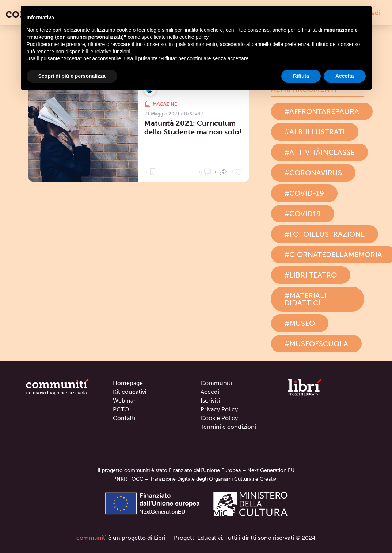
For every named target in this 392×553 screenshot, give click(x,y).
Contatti (124, 418)
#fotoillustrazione (324, 234)
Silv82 (196, 114)
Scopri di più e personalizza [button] (72, 76)
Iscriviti (210, 401)
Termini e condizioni (228, 427)
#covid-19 (304, 193)
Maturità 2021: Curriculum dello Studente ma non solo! (193, 127)
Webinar (124, 401)
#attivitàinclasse (319, 152)
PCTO (121, 409)
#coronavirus (313, 173)
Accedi (210, 392)
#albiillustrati (315, 132)
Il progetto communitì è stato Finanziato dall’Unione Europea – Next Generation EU (196, 470)
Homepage (128, 383)
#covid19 (302, 214)
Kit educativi (130, 392)
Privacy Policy (219, 409)
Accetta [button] (345, 76)
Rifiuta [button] (301, 76)
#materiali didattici (305, 299)
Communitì (216, 383)
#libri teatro (311, 275)
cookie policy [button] (194, 37)
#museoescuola (316, 344)
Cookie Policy (219, 418)
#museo (300, 323)
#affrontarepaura (322, 111)
